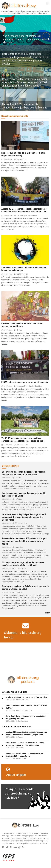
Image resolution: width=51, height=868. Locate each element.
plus (48, 613)
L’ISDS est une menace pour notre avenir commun (25, 382)
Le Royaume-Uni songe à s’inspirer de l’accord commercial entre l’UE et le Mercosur (24, 473)
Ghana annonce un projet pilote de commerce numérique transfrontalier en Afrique (23, 564)
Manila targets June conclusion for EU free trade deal (27, 697)
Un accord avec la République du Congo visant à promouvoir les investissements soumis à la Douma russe (24, 517)
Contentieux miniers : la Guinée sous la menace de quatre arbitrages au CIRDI (26, 588)
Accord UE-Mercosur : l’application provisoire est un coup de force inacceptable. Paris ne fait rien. (24, 210)
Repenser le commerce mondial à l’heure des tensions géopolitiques (22, 325)
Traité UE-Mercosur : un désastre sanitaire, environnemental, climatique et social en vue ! (23, 440)
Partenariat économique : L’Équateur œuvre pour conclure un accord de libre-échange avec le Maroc (25, 541)
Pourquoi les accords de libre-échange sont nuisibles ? (20, 793)
